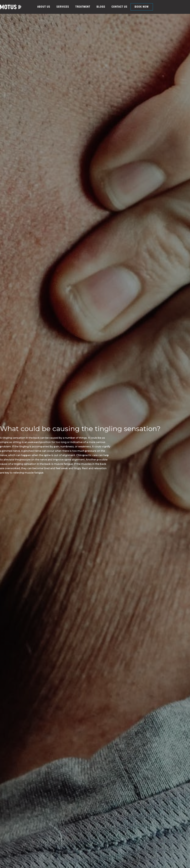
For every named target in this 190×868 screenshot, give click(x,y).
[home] (11, 7)
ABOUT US (44, 7)
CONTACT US (119, 7)
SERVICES (63, 7)
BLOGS (101, 7)
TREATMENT (83, 7)
